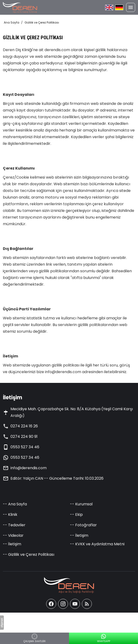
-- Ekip (76, 515)
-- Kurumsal (81, 504)
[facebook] (51, 604)
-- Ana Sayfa (15, 504)
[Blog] (87, 604)
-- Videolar (13, 535)
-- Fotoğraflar (83, 525)
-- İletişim (79, 535)
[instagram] (63, 604)
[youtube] (75, 604)
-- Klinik (10, 515)
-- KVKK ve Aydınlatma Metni (97, 544)
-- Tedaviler (14, 525)
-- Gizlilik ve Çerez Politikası (29, 554)
